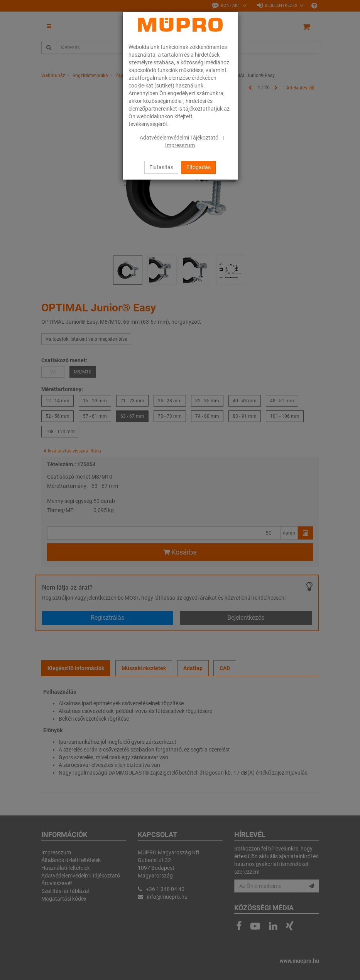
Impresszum (180, 145)
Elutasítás (161, 167)
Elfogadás (199, 167)
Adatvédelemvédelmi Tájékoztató (179, 138)
